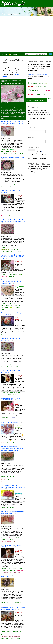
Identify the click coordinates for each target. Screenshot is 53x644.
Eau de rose (14, 274)
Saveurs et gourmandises (19, 196)
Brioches (12, 538)
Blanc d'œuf (12, 185)
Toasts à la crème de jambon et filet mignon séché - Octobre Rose (13, 220)
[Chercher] (50, 54)
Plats (3, 309)
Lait (9, 569)
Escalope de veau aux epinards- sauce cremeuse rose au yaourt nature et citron (12, 282)
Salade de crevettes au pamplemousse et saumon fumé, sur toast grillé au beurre (12, 448)
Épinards (18, 305)
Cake (15, 394)
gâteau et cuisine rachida (19, 493)
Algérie (18, 307)
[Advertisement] (17, 34)
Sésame (3, 633)
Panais (9, 633)
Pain (14, 541)
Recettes (4, 54)
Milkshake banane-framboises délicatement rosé (12, 546)
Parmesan (19, 251)
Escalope (13, 304)
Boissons (4, 569)
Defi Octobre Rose (6, 541)
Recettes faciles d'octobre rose (38, 74)
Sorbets (14, 569)
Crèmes (10, 214)
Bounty (3, 602)
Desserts (4, 214)
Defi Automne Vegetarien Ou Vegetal (11, 572)
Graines (12, 639)
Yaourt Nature (5, 307)
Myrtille (10, 394)
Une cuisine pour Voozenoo (10, 106)
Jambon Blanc (5, 251)
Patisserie (31, 99)
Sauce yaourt (5, 639)
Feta (22, 153)
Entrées (18, 367)
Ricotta (12, 251)
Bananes (13, 570)
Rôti (2, 641)
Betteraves (4, 153)
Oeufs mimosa (10, 365)
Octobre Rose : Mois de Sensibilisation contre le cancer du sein (13, 487)
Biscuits (41, 83)
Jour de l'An (18, 478)
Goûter (38, 94)
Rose (12, 540)
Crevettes (4, 480)
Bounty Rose (10, 602)
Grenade (10, 604)
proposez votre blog (41, 172)
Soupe (13, 417)
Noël (12, 478)
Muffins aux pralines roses (10, 423)
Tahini (3, 635)
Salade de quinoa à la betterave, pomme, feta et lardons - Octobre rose (13, 123)
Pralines (9, 443)
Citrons (12, 307)
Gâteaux (31, 95)
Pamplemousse (5, 482)
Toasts (12, 248)
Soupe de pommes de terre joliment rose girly (11, 399)
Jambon (19, 249)
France (12, 508)
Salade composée (6, 152)
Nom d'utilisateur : (32, 127)
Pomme (11, 153)
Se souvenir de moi (34, 147)
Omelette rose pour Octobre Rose (13, 157)
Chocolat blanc (39, 86)
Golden (17, 153)
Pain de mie (4, 538)
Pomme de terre (5, 417)
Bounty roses (6, 576)
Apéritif (13, 249)
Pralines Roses (47, 99)
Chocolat (4, 604)
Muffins (3, 443)
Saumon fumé (12, 480)
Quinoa (14, 152)
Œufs (3, 365)
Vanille (35, 102)
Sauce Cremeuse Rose (7, 305)
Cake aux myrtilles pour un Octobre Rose (10, 371)
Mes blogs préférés (14, 54)
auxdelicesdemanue (6, 137)
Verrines (21, 274)
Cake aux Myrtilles (15, 392)
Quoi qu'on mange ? (19, 262)
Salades (12, 150)
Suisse (11, 216)
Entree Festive (5, 478)
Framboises (4, 216)
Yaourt (3, 631)
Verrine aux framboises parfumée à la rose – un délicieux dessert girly (13, 257)
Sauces (18, 639)
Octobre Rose (5, 150)
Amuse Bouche (5, 249)
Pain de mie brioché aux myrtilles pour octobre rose (13, 512)
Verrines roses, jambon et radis (12, 84)
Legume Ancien (17, 631)
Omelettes (4, 185)
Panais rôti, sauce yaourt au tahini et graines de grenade (13, 609)
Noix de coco (19, 602)
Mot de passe (31, 137)
